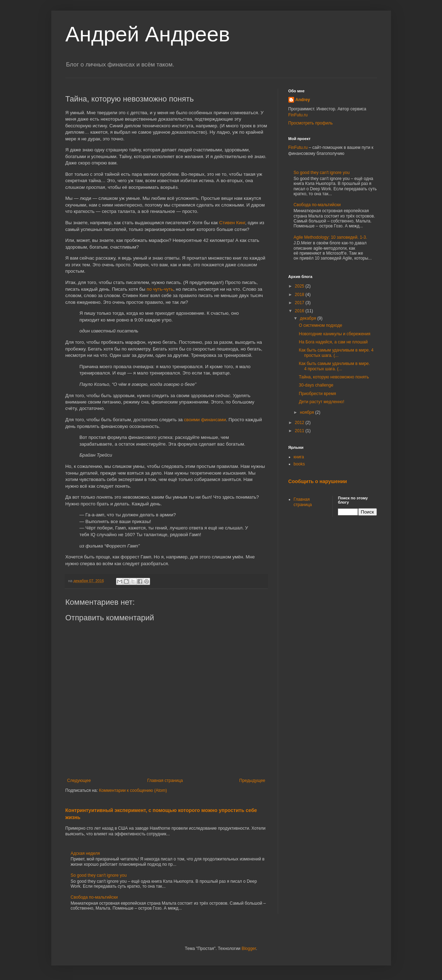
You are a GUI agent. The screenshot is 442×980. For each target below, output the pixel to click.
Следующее (79, 781)
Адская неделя (85, 853)
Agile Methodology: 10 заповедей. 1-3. (331, 237)
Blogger (249, 949)
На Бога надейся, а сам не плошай (333, 342)
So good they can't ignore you (99, 875)
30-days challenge (316, 385)
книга (299, 457)
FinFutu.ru (298, 115)
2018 (300, 295)
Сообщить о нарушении (318, 481)
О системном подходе (320, 325)
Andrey (303, 100)
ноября (307, 412)
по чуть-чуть (160, 289)
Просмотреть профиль (311, 123)
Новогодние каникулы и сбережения (334, 334)
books (299, 464)
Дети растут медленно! (321, 402)
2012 (300, 423)
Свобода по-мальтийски (94, 897)
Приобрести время (317, 394)
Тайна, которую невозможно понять (334, 377)
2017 (300, 303)
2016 (300, 311)
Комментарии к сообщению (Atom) (133, 790)
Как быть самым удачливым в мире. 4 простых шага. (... (336, 353)
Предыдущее (252, 781)
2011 (300, 431)
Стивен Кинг (232, 223)
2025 (300, 286)
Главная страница (165, 781)
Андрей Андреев (148, 34)
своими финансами (205, 420)
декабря (308, 318)
